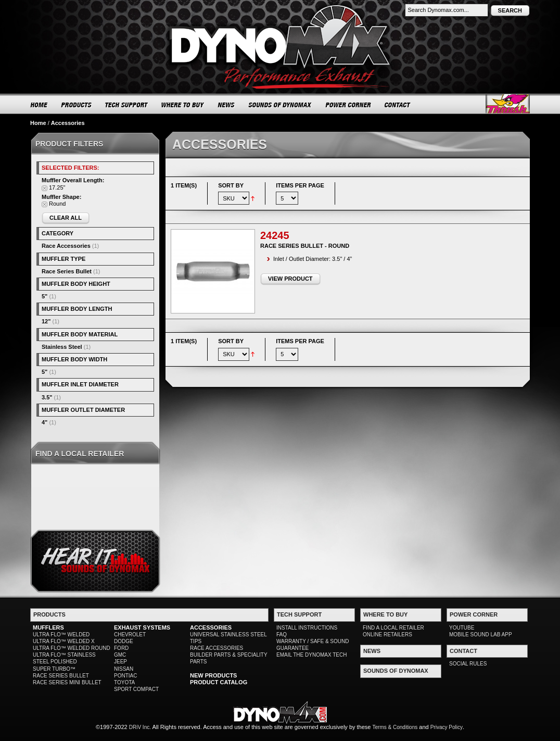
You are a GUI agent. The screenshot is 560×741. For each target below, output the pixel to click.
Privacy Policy (447, 727)
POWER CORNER (348, 105)
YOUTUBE (462, 628)
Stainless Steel (62, 347)
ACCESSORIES (211, 627)
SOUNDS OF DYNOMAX (280, 105)
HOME (39, 105)
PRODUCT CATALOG (219, 682)
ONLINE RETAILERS (387, 635)
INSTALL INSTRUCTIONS (307, 628)
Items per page (300, 185)
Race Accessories (66, 246)
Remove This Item (44, 188)
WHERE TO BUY (183, 105)
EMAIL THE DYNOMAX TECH (311, 655)
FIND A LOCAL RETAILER (393, 628)
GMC (120, 655)
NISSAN (124, 669)
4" (44, 422)
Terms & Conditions (395, 727)
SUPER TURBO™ (54, 669)
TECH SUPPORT (127, 105)
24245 (275, 235)
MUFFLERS (48, 627)
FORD (121, 648)
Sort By (231, 185)
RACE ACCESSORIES (217, 648)
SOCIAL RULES (468, 664)
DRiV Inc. (140, 727)
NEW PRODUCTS (213, 675)
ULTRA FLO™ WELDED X (64, 641)
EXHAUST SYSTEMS (142, 627)
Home (38, 123)
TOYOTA (124, 682)
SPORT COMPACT (136, 689)
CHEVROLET (130, 635)
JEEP (120, 662)
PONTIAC (125, 676)
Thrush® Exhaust (508, 104)
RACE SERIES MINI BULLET (67, 682)
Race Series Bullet (67, 271)
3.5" (47, 397)
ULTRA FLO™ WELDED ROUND (72, 648)
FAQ (282, 635)
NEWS (226, 105)
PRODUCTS (77, 105)
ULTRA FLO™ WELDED (61, 635)
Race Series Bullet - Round (305, 246)
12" (46, 321)
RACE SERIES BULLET (61, 676)
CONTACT (398, 105)
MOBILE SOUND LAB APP (481, 635)
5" (44, 296)
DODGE (124, 641)
